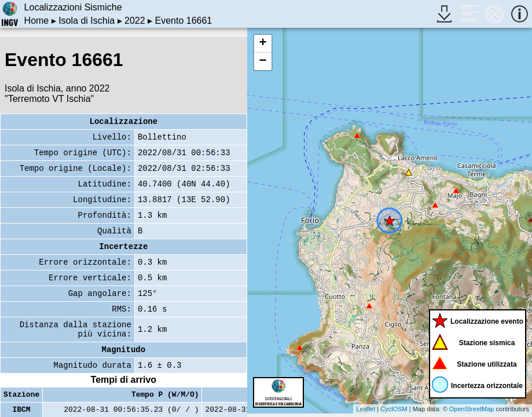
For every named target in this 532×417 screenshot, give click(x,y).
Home (37, 21)
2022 (135, 21)
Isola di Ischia (87, 21)
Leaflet (366, 409)
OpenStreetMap (472, 409)
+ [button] (263, 43)
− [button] (263, 61)
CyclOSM (394, 409)
